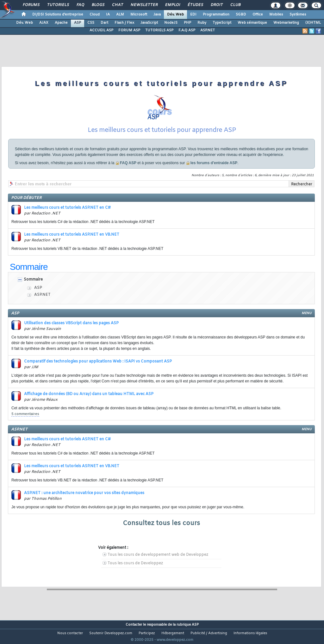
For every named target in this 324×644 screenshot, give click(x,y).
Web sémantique (252, 23)
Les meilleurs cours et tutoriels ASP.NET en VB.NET (72, 243)
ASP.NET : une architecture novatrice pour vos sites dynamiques (84, 501)
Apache (61, 23)
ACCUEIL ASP (101, 30)
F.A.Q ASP (187, 30)
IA (108, 15)
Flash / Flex (124, 23)
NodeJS (171, 23)
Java (157, 15)
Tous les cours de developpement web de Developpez (158, 563)
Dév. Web (175, 15)
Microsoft (139, 15)
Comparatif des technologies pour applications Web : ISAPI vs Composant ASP (98, 369)
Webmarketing (286, 23)
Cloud (95, 15)
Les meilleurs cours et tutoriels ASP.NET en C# (67, 216)
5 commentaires (25, 422)
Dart (104, 23)
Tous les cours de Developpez (135, 571)
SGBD (241, 15)
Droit (216, 5)
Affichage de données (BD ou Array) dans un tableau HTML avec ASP (89, 402)
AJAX (44, 23)
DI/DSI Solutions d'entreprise (58, 15)
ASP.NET (208, 30)
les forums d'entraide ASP (214, 171)
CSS (91, 23)
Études (195, 5)
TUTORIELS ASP (159, 30)
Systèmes (298, 15)
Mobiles (276, 15)
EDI (193, 15)
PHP (187, 23)
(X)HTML (313, 23)
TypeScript (222, 23)
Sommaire (33, 288)
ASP (78, 23)
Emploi (172, 5)
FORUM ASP (129, 30)
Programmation (216, 15)
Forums (31, 5)
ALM (120, 15)
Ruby (202, 23)
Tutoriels (58, 5)
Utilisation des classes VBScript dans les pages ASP (71, 331)
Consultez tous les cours (161, 531)
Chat (117, 5)
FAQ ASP (128, 171)
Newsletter (144, 5)
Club (235, 5)
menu (307, 321)
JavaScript (149, 23)
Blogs (98, 5)
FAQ (80, 5)
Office (258, 15)
